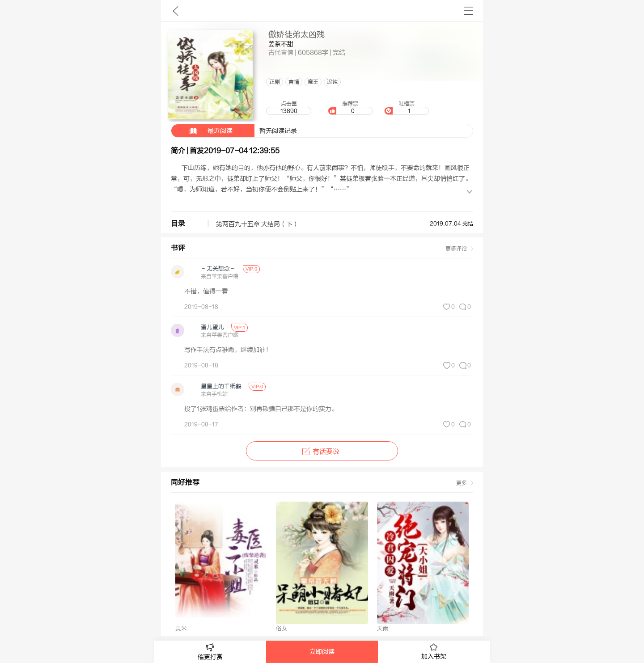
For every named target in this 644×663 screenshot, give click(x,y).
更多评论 (456, 249)
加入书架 (434, 652)
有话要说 (322, 452)
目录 (178, 224)
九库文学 (176, 11)
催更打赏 (210, 652)
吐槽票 (407, 108)
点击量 (288, 108)
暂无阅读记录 (234, 131)
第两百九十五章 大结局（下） (257, 224)
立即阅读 (322, 652)
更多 (462, 483)
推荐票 (350, 108)
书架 (468, 11)
